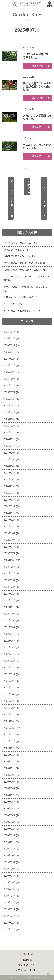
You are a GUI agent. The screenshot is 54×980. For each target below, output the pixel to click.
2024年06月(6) (11, 480)
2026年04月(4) (11, 332)
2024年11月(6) (11, 446)
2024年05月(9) (11, 486)
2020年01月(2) (11, 835)
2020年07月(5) (11, 795)
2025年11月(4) (11, 366)
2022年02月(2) (11, 668)
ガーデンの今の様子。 (15, 304)
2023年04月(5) (11, 574)
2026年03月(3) (11, 339)
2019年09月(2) (11, 862)
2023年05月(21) (12, 567)
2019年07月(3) (11, 876)
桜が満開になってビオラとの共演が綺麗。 (25, 263)
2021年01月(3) (11, 755)
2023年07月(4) (11, 553)
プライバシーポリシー (27, 970)
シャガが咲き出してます (16, 250)
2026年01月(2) (11, 352)
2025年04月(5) (11, 412)
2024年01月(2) (11, 513)
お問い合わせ (27, 954)
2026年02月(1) (11, 345)
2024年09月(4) (11, 459)
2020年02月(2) (11, 829)
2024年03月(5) (11, 500)
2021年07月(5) (11, 715)
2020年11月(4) (11, 768)
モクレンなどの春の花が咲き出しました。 (25, 270)
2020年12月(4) (11, 762)
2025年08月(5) (11, 386)
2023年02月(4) (11, 587)
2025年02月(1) (11, 426)
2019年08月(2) (11, 869)
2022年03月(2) (11, 661)
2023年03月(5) (11, 580)
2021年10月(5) (11, 694)
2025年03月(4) (11, 419)
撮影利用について (27, 965)
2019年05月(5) (11, 889)
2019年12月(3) (11, 842)
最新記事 (29, 187)
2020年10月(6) (11, 775)
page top (48, 974)
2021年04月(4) (11, 735)
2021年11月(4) (11, 688)
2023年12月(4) (11, 520)
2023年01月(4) (11, 594)
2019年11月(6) (11, 849)
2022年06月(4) (11, 641)
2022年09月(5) (11, 621)
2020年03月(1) (11, 822)
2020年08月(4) (11, 788)
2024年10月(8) (11, 453)
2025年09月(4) (11, 379)
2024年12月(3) (11, 439)
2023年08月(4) (11, 547)
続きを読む (37, 66)
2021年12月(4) (11, 681)
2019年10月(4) (11, 856)
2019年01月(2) (11, 916)
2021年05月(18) (12, 728)
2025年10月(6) (11, 372)
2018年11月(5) (11, 929)
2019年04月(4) (11, 896)
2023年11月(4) (11, 527)
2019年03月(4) (11, 903)
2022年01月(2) (11, 674)
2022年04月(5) (11, 654)
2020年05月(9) (11, 809)
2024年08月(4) (11, 466)
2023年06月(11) (12, 560)
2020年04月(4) (11, 815)
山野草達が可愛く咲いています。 (21, 256)
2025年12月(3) (11, 359)
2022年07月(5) (11, 634)
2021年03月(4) (11, 741)
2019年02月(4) (11, 909)
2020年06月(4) (11, 802)
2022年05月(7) (11, 647)
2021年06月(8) (11, 721)
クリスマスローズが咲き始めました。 (23, 297)
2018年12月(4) (11, 923)
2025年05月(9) (11, 406)
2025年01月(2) (11, 433)
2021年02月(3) (11, 748)
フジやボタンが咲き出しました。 (21, 243)
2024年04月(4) (11, 493)
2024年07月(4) (11, 473)
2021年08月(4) (11, 708)
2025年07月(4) (11, 392)
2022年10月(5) (11, 614)
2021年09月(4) (11, 701)
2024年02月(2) (11, 506)
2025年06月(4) (11, 399)
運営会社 (27, 960)
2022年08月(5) (11, 627)
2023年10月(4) (11, 533)
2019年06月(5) (11, 883)
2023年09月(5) (11, 540)
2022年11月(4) (11, 607)
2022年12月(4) (11, 601)
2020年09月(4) (11, 782)
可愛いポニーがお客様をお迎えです (22, 311)
